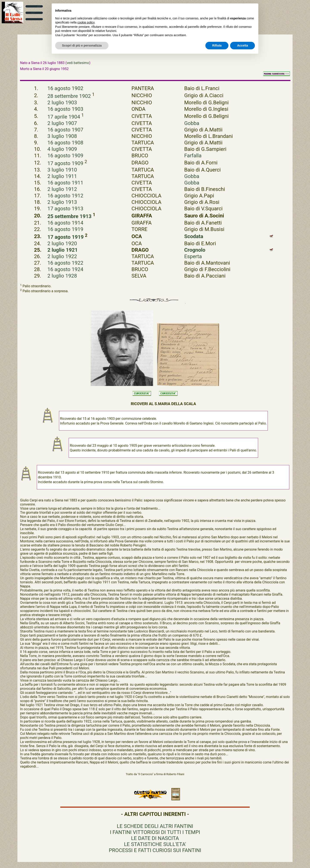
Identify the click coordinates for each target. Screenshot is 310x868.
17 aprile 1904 (64, 117)
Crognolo (195, 250)
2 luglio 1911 (62, 176)
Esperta (193, 256)
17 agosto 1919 (65, 237)
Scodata (194, 236)
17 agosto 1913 (65, 209)
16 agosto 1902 (65, 88)
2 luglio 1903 (62, 103)
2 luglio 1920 (62, 244)
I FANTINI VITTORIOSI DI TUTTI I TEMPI (155, 832)
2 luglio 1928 (62, 276)
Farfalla (193, 156)
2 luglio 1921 (63, 250)
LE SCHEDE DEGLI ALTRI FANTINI (155, 826)
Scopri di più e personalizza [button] (82, 45)
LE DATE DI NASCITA (155, 838)
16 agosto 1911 (65, 183)
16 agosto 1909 (65, 156)
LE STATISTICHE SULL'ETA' (155, 844)
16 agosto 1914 (65, 223)
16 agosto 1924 (65, 269)
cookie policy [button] (86, 22)
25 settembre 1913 (69, 216)
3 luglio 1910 (62, 170)
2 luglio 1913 (62, 202)
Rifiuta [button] (217, 45)
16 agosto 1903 (65, 109)
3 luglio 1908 (62, 136)
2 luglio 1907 (62, 123)
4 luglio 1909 (62, 149)
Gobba (192, 123)
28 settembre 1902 (69, 96)
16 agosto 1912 (65, 196)
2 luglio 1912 (62, 189)
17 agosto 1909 (65, 163)
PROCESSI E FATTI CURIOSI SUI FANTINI (155, 850)
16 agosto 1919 (65, 229)
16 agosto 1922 (65, 263)
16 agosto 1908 (65, 143)
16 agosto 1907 (65, 130)
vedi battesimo (78, 63)
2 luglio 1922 (62, 256)
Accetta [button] (243, 45)
